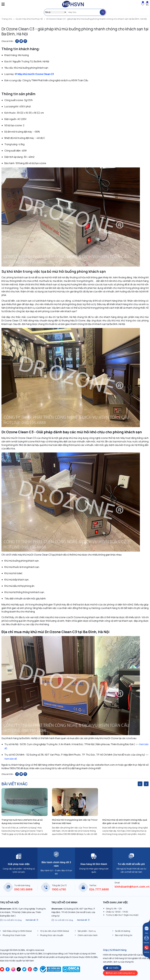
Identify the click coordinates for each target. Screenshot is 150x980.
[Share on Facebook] (17, 41)
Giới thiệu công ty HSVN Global (17, 931)
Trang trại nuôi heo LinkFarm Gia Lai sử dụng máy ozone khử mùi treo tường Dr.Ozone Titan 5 (22, 822)
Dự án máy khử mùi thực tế (29, 19)
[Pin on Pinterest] (25, 41)
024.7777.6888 (99, 889)
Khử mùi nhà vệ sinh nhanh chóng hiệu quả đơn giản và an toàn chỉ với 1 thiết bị (125, 822)
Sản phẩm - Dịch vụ (87, 931)
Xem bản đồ (11, 759)
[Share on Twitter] (21, 41)
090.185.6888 (23, 889)
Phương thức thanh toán (14, 935)
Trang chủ (7, 19)
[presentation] (140, 784)
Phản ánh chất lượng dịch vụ (120, 973)
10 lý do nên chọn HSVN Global (54, 931)
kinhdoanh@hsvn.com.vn (132, 887)
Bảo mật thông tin (124, 935)
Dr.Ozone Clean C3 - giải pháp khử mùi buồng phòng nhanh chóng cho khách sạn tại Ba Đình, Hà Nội (97, 19)
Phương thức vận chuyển (52, 935)
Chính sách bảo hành (88, 935)
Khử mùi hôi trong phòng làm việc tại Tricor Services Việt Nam (75, 822)
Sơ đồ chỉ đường (123, 931)
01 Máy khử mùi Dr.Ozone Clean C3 (34, 74)
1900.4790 (59, 889)
